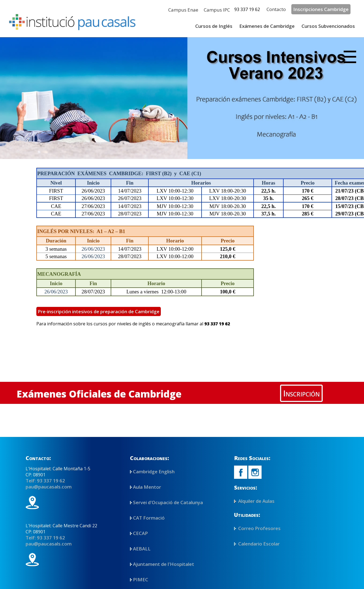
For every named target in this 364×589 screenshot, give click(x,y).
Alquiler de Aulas (256, 501)
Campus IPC (217, 10)
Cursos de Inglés (214, 26)
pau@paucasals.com (49, 487)
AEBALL (142, 549)
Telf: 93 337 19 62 (45, 481)
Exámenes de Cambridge (267, 26)
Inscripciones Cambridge (321, 9)
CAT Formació (149, 518)
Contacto (276, 9)
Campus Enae (183, 10)
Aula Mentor (147, 487)
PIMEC (141, 579)
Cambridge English (154, 472)
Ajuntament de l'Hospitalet (164, 564)
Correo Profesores (259, 528)
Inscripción (301, 393)
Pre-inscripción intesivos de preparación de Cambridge (99, 311)
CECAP (140, 533)
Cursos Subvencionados (328, 26)
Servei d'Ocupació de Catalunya (168, 502)
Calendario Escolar (258, 544)
